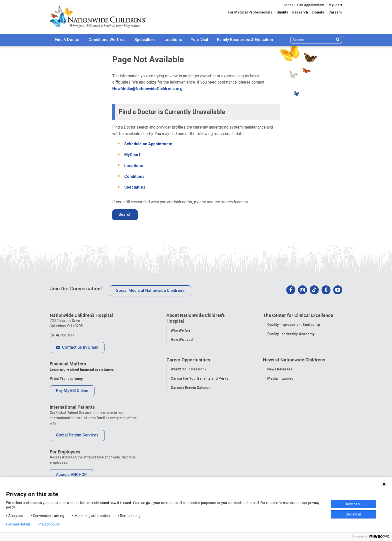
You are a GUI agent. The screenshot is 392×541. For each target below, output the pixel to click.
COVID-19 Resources (188, 448)
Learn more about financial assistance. (82, 369)
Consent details (18, 524)
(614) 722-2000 (62, 335)
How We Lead (182, 340)
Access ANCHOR (71, 475)
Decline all (354, 514)
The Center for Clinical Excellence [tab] (298, 315)
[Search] (312, 40)
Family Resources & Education (245, 40)
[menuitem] (67, 40)
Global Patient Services (77, 435)
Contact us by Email (77, 348)
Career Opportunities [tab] (188, 383)
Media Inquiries (280, 402)
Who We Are (180, 330)
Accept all (353, 504)
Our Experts (277, 430)
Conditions (134, 176)
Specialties (145, 40)
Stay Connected (280, 411)
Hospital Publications (285, 420)
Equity (272, 362)
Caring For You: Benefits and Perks (200, 402)
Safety (272, 352)
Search (125, 214)
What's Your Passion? (189, 393)
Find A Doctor (67, 40)
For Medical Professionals (250, 12)
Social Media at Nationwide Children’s (150, 291)
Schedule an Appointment (304, 5)
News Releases (280, 393)
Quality (282, 12)
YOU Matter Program (188, 430)
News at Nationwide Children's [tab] (294, 383)
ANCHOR (178, 439)
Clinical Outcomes (282, 343)
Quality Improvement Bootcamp (293, 325)
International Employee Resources (199, 420)
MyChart (335, 5)
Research (300, 12)
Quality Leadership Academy (291, 334)
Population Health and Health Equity (200, 349)
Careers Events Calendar (191, 411)
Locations (173, 40)
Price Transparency (66, 379)
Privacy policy (49, 524)
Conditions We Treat (107, 40)
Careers (335, 12)
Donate (318, 12)
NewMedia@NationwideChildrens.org (147, 89)
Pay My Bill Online (72, 391)
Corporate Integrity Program (195, 358)
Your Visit (199, 40)
